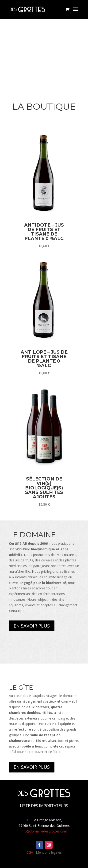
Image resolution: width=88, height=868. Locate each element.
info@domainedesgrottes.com (44, 831)
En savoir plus (32, 626)
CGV (30, 852)
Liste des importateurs (44, 806)
